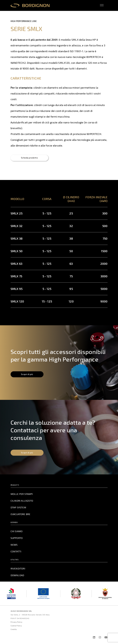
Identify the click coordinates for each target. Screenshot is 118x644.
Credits (14, 630)
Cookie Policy (16, 626)
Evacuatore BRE (20, 514)
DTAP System (19, 508)
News (14, 545)
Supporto (17, 538)
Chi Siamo (16, 531)
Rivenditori (18, 569)
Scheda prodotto (30, 158)
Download (17, 575)
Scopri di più (28, 375)
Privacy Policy (16, 622)
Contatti (16, 552)
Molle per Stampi (22, 494)
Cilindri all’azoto (22, 501)
